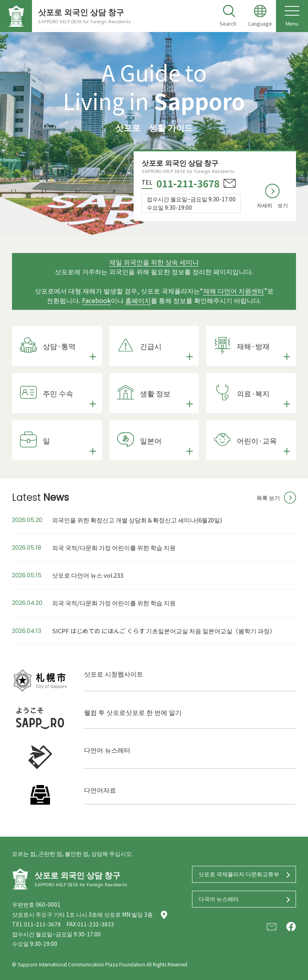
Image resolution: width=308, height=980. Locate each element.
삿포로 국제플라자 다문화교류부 (239, 874)
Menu (292, 16)
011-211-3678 (188, 183)
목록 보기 (268, 498)
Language (260, 23)
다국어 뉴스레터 (219, 899)
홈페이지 (138, 300)
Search (228, 23)
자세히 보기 (272, 205)
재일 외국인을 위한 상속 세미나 (154, 262)
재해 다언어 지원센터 (234, 291)
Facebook (96, 300)
